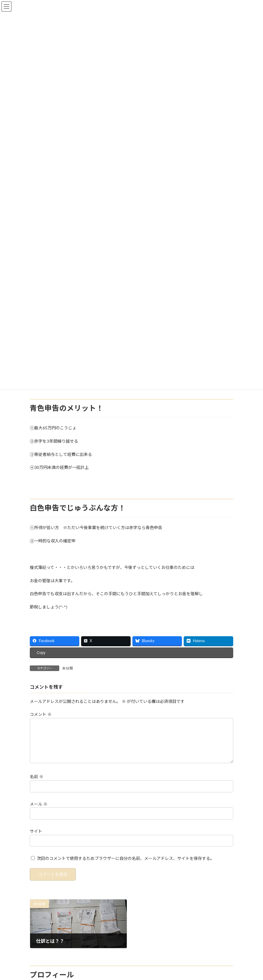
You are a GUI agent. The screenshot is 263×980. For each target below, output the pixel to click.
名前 (37, 784)
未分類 (68, 668)
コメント (41, 714)
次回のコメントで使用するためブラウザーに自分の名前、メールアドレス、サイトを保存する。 (126, 865)
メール (39, 811)
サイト (36, 838)
